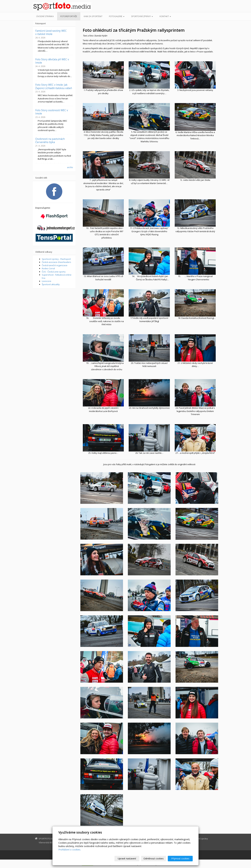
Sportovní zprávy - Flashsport (56, 259)
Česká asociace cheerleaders (56, 262)
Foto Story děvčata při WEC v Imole (52, 61)
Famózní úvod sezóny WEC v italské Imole (51, 32)
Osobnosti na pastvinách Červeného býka (50, 140)
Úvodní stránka (45, 16)
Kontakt (165, 16)
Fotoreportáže (69, 16)
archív (70, 167)
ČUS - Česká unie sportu (54, 272)
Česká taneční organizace (55, 265)
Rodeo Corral (48, 268)
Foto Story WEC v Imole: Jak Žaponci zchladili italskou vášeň (54, 86)
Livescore (47, 281)
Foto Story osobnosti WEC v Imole (52, 112)
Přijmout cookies (180, 858)
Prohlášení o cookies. (70, 850)
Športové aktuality (51, 284)
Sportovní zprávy (142, 16)
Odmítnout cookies (154, 858)
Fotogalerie (117, 16)
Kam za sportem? (93, 16)
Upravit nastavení (127, 858)
